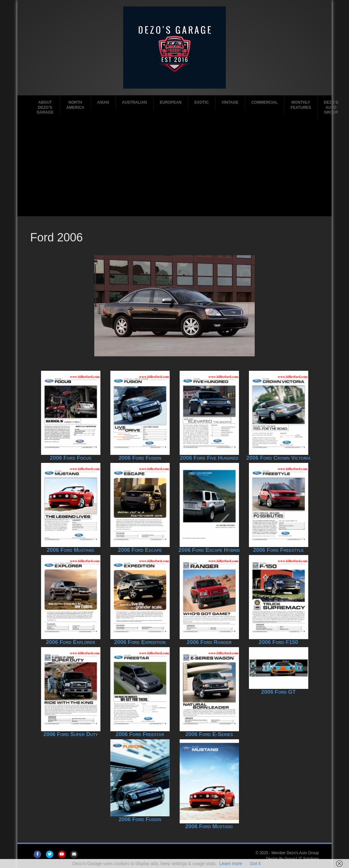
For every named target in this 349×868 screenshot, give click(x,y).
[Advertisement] (175, 168)
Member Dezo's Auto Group (295, 853)
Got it (255, 864)
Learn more (231, 864)
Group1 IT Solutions (302, 859)
